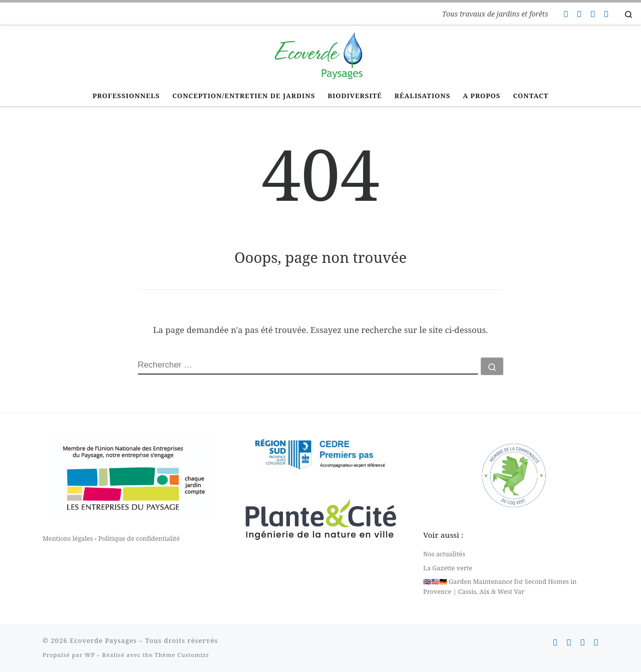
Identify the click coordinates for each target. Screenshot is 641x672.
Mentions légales (68, 538)
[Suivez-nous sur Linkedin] (606, 14)
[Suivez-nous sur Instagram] (592, 14)
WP (90, 655)
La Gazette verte (448, 568)
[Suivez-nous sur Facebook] (579, 14)
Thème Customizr (182, 655)
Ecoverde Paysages (103, 640)
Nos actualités (444, 554)
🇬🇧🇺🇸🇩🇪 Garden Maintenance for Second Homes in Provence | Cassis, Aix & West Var (500, 586)
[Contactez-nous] (565, 14)
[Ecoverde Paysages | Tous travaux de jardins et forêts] (320, 54)
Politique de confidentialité (139, 538)
